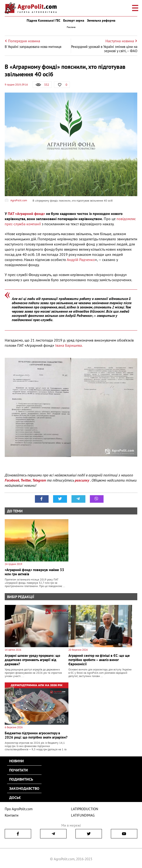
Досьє (15, 798)
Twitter (26, 480)
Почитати (19, 770)
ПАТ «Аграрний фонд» (26, 214)
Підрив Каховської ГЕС (44, 20)
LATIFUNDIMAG (83, 815)
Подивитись (21, 779)
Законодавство (24, 788)
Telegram (39, 480)
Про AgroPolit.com (19, 809)
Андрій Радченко (81, 260)
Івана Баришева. (69, 345)
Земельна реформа (101, 20)
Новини (17, 761)
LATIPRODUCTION (85, 809)
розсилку (82, 480)
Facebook (12, 480)
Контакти (12, 815)
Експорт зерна (74, 20)
